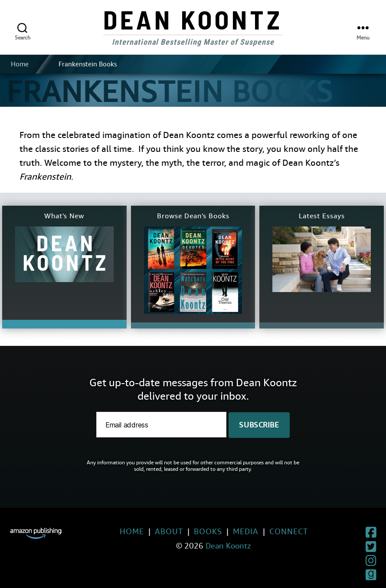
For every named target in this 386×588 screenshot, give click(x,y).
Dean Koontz (193, 19)
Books (188, 531)
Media (226, 531)
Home (20, 64)
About (149, 531)
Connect (269, 531)
